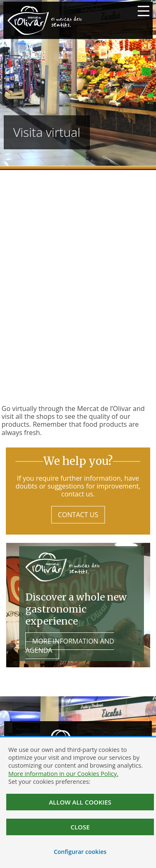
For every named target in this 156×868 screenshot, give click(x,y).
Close (80, 827)
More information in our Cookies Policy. (63, 774)
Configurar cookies (80, 852)
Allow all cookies (80, 802)
